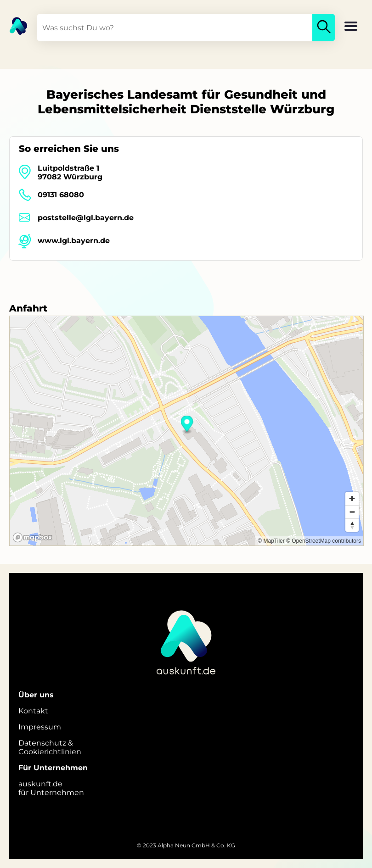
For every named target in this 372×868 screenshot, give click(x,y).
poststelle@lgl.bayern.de (86, 218)
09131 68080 (61, 195)
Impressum (40, 727)
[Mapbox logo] (33, 537)
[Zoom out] (352, 512)
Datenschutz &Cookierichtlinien (50, 747)
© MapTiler (271, 541)
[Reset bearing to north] (352, 525)
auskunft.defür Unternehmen (51, 788)
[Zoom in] (352, 498)
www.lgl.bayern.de (74, 241)
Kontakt (33, 711)
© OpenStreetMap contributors (324, 541)
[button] (351, 27)
